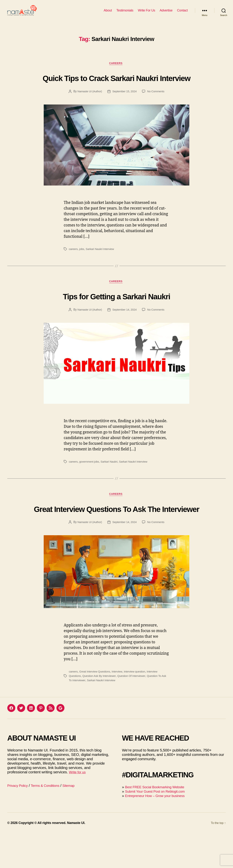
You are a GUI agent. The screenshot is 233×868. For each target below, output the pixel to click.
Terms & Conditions (49, 820)
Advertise (166, 13)
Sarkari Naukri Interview (101, 269)
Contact (182, 13)
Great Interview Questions (96, 706)
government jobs (90, 482)
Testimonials (125, 13)
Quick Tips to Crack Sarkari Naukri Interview (116, 90)
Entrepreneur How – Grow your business (159, 830)
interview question (137, 706)
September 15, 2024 (125, 111)
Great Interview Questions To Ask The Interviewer (116, 536)
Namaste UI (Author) (89, 111)
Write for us (78, 807)
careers (73, 269)
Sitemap (75, 820)
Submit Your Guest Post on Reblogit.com (159, 826)
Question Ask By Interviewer (100, 711)
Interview (119, 706)
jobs (82, 269)
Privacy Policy (19, 820)
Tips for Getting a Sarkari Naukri (117, 316)
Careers (116, 69)
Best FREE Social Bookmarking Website (158, 822)
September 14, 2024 (125, 330)
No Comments (157, 111)
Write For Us (146, 13)
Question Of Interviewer (134, 711)
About (108, 13)
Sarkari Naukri (111, 482)
